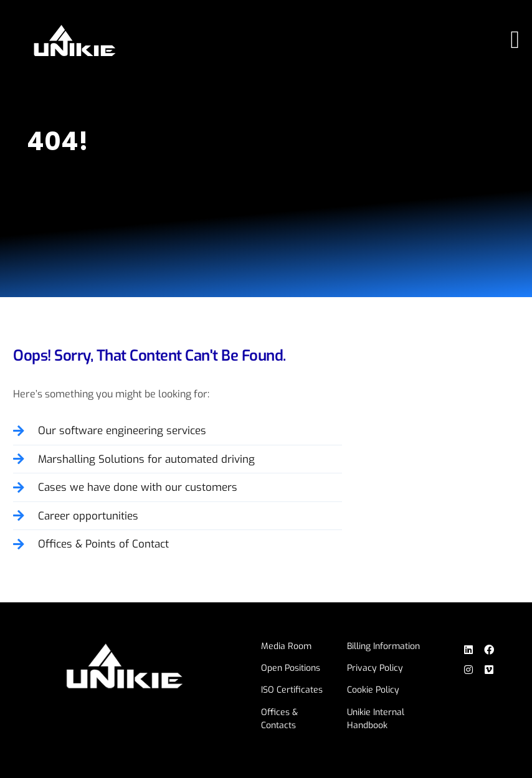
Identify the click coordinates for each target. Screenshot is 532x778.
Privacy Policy (375, 668)
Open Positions (291, 668)
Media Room (286, 646)
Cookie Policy (373, 690)
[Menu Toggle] (515, 40)
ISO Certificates (292, 690)
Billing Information (383, 646)
